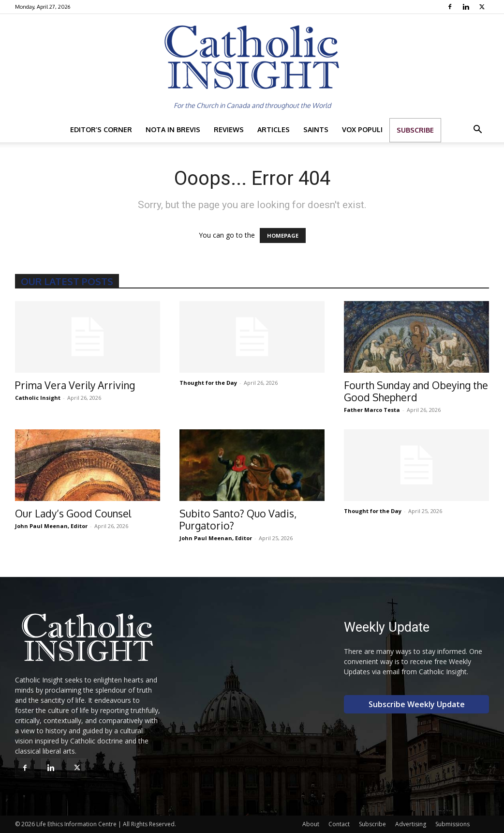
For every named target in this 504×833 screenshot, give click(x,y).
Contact (339, 824)
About (311, 824)
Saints (316, 129)
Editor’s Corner (101, 129)
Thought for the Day (208, 383)
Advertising (411, 824)
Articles (274, 129)
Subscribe (415, 130)
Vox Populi (362, 129)
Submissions (452, 824)
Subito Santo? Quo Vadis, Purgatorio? (238, 519)
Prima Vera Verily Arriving (75, 385)
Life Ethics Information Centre (76, 824)
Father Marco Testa (372, 410)
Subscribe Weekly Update (417, 704)
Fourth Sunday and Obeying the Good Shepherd (416, 391)
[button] (477, 130)
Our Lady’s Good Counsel (73, 513)
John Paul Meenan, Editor (51, 526)
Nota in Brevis (173, 129)
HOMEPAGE (283, 235)
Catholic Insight (38, 398)
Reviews (229, 129)
